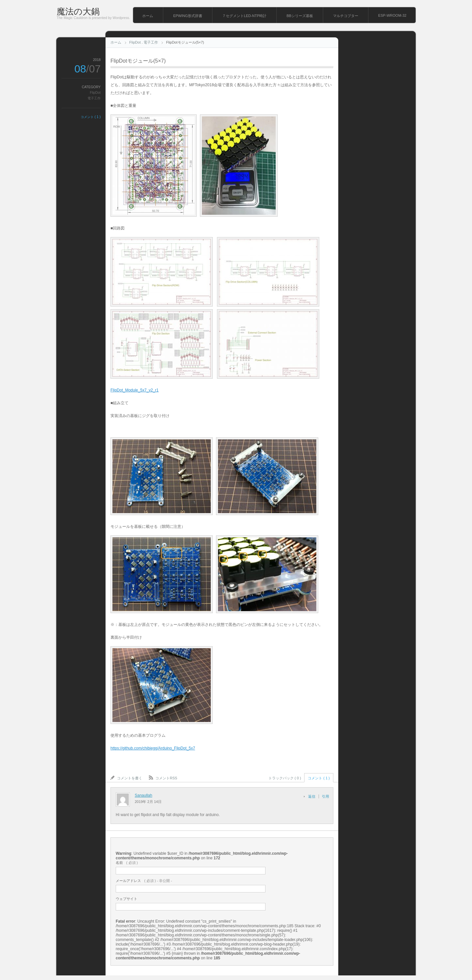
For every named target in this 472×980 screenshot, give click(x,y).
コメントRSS (166, 778)
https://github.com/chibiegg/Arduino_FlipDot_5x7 (153, 748)
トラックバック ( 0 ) (285, 778)
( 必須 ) (127, 863)
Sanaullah (143, 795)
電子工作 (151, 42)
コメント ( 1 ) (91, 117)
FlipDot (135, 42)
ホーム (148, 16)
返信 (312, 796)
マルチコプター (346, 16)
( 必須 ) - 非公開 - (144, 881)
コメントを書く (130, 778)
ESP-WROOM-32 (392, 15)
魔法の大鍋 (78, 11)
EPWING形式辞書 (188, 16)
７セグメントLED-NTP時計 (244, 16)
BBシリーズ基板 (300, 16)
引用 (325, 796)
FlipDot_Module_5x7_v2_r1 (135, 390)
